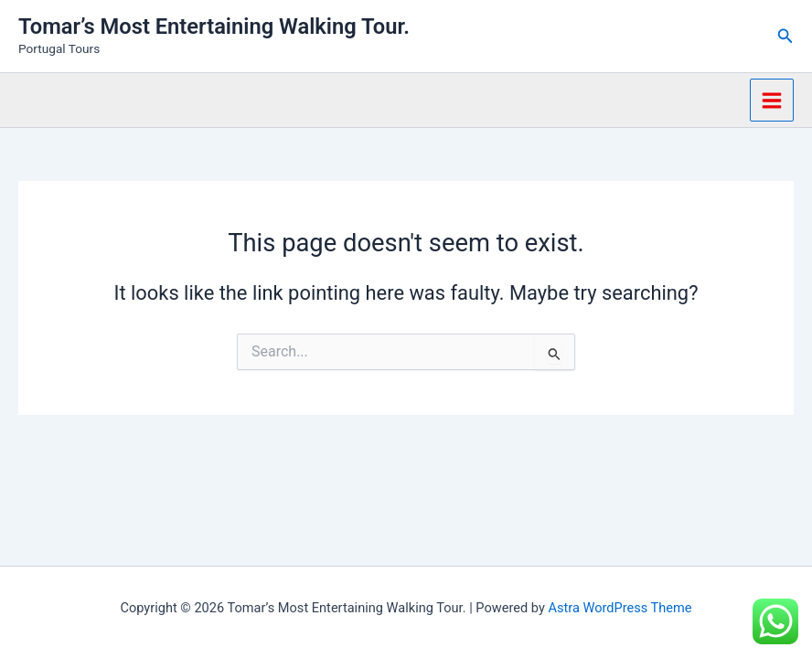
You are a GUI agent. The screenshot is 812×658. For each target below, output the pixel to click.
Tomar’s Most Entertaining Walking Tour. (214, 27)
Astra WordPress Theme (620, 608)
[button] (785, 36)
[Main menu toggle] (772, 101)
